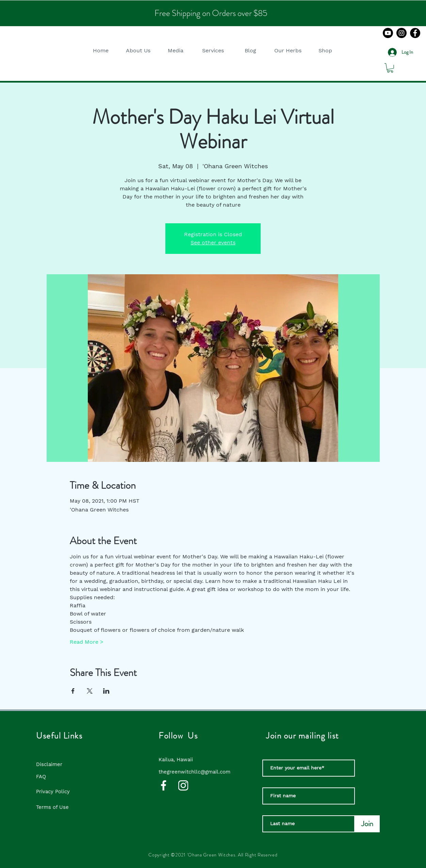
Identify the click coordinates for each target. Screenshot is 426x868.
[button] (138, 50)
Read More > (87, 642)
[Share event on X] (90, 691)
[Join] (367, 824)
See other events (213, 242)
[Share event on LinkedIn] (106, 691)
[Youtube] (388, 33)
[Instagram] (402, 33)
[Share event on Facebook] (73, 691)
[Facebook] (415, 33)
